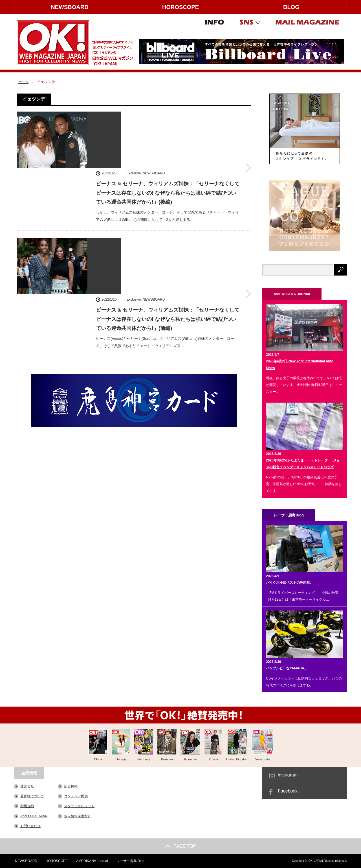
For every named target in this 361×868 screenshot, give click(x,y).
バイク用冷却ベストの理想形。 (290, 583)
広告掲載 (71, 786)
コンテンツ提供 (76, 796)
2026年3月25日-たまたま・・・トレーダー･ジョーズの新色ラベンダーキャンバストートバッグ (304, 464)
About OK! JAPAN (34, 816)
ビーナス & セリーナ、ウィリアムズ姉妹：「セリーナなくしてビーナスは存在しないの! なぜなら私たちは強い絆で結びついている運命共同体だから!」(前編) (168, 206)
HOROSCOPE (180, 7)
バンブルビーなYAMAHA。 (287, 668)
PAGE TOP (180, 846)
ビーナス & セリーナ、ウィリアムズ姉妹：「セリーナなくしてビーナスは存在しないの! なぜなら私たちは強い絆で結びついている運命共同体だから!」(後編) (168, 136)
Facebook (288, 791)
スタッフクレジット (79, 806)
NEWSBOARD (70, 7)
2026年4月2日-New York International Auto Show (300, 365)
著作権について (32, 796)
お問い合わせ (30, 826)
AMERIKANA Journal (92, 861)
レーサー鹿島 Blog (130, 861)
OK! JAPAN (316, 861)
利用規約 (27, 806)
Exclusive (134, 116)
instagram (288, 775)
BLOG (291, 7)
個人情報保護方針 (78, 816)
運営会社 (27, 786)
